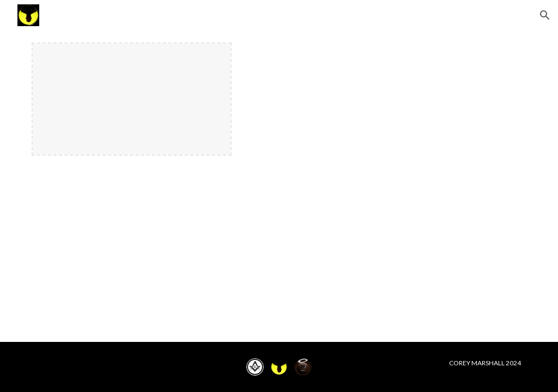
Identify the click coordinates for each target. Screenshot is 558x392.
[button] (545, 15)
